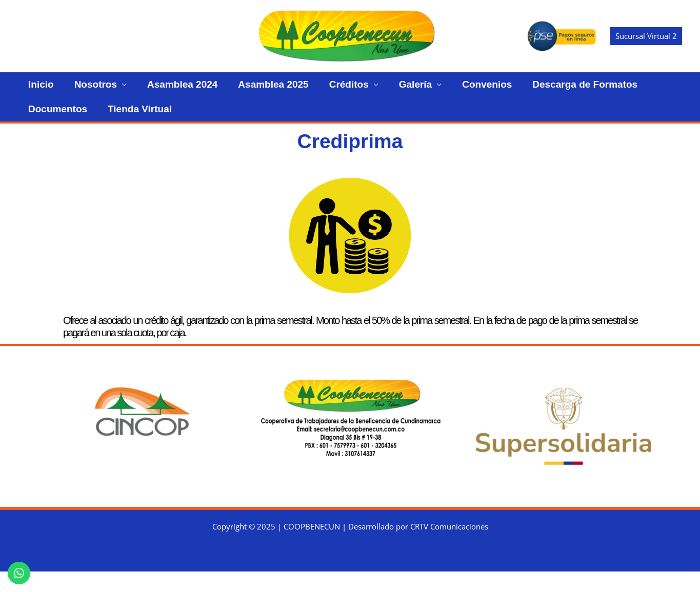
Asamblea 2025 (237, 89)
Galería (359, 89)
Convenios (420, 89)
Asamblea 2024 (157, 89)
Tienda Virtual (55, 124)
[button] (646, 36)
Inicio (36, 89)
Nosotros (80, 89)
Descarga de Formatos (508, 89)
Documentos (600, 89)
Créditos (303, 89)
